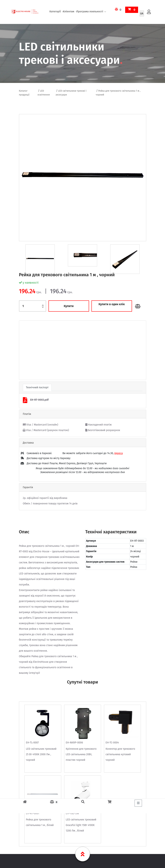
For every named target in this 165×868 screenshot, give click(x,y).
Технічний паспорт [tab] (37, 387)
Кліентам (69, 12)
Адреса (119, 453)
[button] (29, 350)
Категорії (55, 12)
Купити (69, 306)
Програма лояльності (90, 12)
